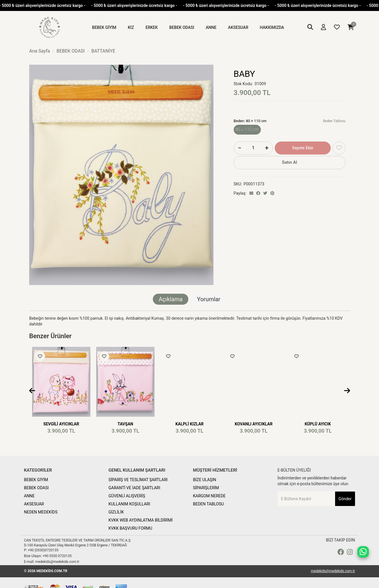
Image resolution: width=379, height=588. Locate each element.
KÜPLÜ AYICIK (318, 424)
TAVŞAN (125, 424)
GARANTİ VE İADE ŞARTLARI (134, 488)
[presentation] (32, 391)
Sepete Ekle (303, 148)
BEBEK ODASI (36, 488)
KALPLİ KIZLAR (189, 424)
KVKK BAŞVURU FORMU (130, 528)
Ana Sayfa (40, 51)
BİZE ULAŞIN (205, 480)
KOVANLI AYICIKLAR (254, 424)
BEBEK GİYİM (36, 480)
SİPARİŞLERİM (206, 488)
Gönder (345, 499)
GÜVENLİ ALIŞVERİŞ (127, 496)
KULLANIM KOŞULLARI (129, 504)
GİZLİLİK (116, 512)
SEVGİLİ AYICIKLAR (61, 424)
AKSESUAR (34, 504)
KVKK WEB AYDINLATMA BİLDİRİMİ (141, 520)
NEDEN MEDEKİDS (41, 512)
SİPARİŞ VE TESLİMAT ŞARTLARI (138, 480)
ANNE (29, 496)
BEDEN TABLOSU (208, 504)
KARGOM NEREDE (209, 496)
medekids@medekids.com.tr (333, 571)
